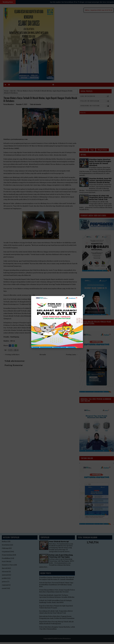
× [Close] (83, 296)
